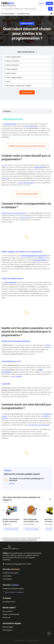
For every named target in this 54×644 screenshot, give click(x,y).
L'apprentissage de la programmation (14, 213)
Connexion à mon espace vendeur (13, 589)
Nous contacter (8, 611)
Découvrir (12, 483)
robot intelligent (17, 376)
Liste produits (7, 576)
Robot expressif (11, 69)
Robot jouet (39, 167)
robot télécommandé (26, 183)
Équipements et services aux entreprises (15, 538)
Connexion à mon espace (10, 573)
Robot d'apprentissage (13, 77)
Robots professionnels (34, 538)
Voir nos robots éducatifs (27, 194)
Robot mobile (10, 73)
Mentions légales (8, 627)
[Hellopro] (2, 539)
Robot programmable (12, 57)
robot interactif (25, 217)
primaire (48, 345)
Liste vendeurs (7, 579)
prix (5, 165)
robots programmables (30, 126)
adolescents (6, 178)
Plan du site (6, 617)
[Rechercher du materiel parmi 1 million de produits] (50, 9)
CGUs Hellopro (7, 630)
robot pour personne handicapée (38, 425)
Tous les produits (9, 14)
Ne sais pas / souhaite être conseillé (17, 86)
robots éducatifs (10, 124)
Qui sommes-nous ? (24, 14)
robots (41, 258)
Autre (7, 82)
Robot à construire (12, 61)
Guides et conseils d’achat (11, 614)
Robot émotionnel (11, 65)
